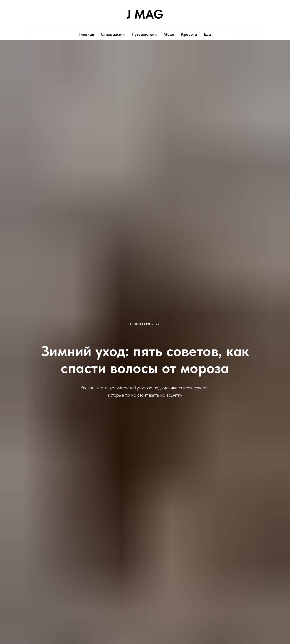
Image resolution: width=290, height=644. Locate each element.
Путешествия (144, 34)
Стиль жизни (113, 34)
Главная (87, 34)
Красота (189, 34)
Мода (169, 34)
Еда (208, 34)
